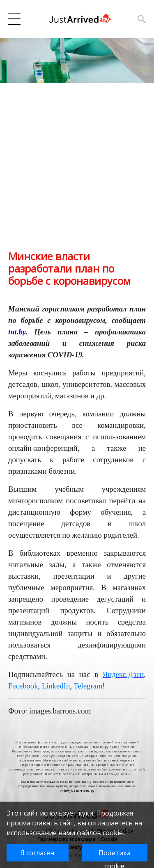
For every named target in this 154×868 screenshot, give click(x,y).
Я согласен (37, 853)
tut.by (17, 332)
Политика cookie (115, 855)
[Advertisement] (77, 173)
